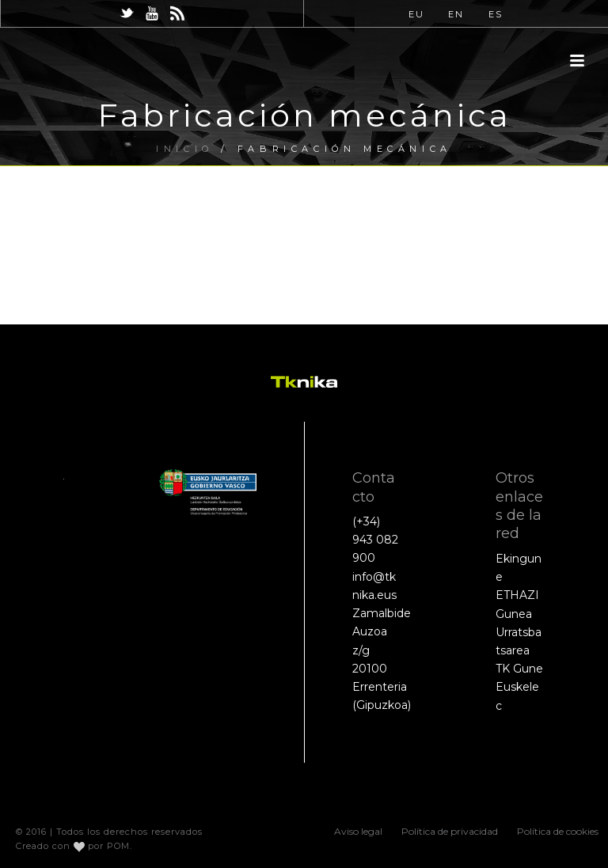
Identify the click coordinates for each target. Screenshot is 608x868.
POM (118, 846)
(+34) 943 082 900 (375, 540)
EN (456, 14)
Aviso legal (358, 831)
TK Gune (519, 669)
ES (496, 14)
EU (416, 14)
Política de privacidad (450, 831)
